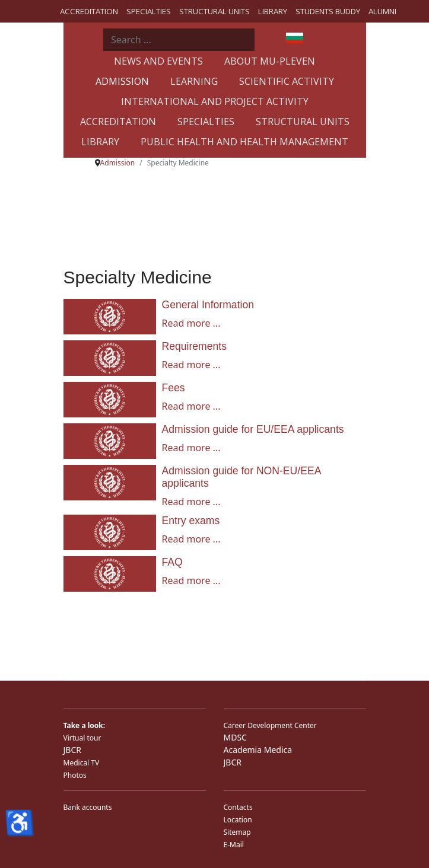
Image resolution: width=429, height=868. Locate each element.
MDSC (235, 737)
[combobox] (179, 40)
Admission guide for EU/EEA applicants (253, 429)
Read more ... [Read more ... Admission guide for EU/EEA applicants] (191, 448)
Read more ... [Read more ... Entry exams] (191, 539)
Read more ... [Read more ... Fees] (191, 406)
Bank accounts (88, 807)
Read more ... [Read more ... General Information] (191, 323)
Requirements (195, 346)
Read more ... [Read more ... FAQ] (191, 580)
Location (238, 820)
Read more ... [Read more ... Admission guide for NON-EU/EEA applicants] (191, 502)
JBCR (72, 750)
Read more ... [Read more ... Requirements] (191, 365)
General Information (208, 305)
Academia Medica (258, 750)
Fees (174, 388)
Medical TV (82, 763)
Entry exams (191, 521)
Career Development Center (270, 725)
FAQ (172, 562)
